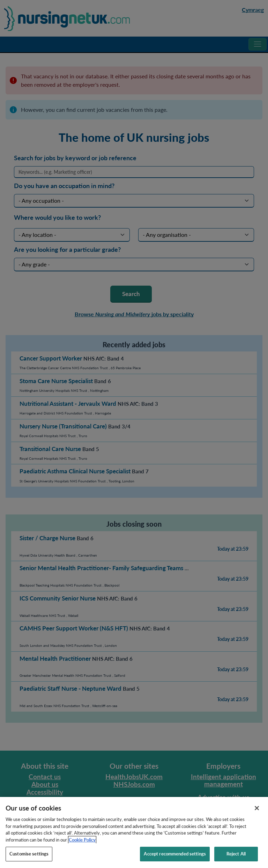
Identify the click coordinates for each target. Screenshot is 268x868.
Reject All (236, 860)
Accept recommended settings (175, 860)
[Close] (257, 815)
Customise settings (29, 860)
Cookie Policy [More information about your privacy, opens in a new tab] (82, 846)
